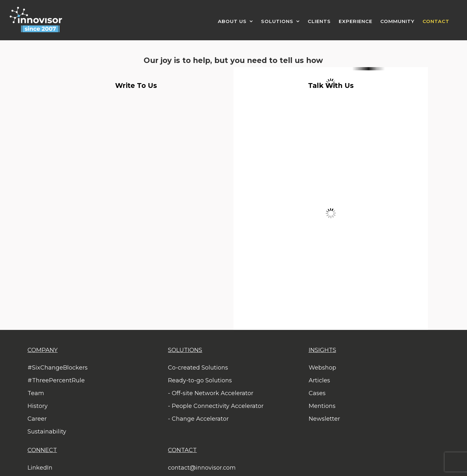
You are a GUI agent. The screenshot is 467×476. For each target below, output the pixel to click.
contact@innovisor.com (202, 468)
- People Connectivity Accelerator (216, 406)
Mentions (322, 406)
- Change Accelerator (198, 419)
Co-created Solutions (198, 368)
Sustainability (47, 432)
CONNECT (42, 450)
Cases (317, 393)
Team (36, 393)
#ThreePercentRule (56, 380)
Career (37, 419)
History (38, 406)
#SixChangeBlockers (58, 368)
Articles (319, 380)
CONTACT (182, 450)
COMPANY (43, 350)
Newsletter (324, 419)
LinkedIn (40, 468)
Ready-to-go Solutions (200, 380)
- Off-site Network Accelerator (211, 393)
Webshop (322, 368)
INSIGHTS (322, 350)
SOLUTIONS (185, 350)
